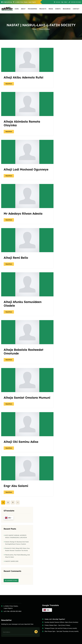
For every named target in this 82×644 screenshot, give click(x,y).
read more (9, 84)
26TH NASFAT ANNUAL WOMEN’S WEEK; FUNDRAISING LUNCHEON (16, 536)
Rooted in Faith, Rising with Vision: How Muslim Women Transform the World (17, 549)
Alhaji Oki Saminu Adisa (21, 442)
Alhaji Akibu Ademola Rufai (23, 77)
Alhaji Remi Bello (16, 258)
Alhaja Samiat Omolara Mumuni (27, 398)
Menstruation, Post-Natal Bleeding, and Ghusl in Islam (17, 556)
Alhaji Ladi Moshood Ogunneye (26, 169)
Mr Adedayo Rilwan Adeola (23, 214)
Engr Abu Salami (16, 486)
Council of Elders (44, 29)
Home (35, 29)
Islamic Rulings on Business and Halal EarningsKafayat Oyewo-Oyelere (17, 543)
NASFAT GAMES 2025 (12, 561)
